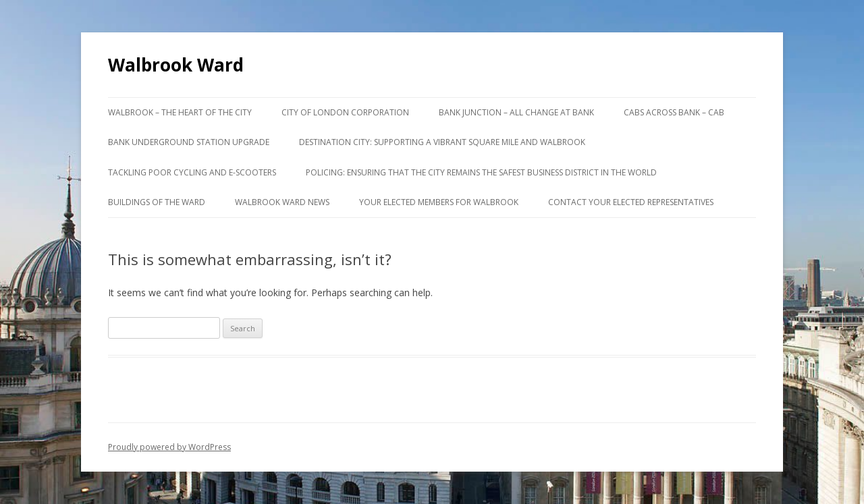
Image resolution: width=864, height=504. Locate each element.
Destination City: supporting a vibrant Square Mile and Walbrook (442, 142)
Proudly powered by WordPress (169, 447)
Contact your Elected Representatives (631, 202)
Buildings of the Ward (157, 202)
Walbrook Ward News (282, 202)
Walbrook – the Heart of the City (180, 112)
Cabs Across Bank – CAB (674, 112)
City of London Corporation (345, 112)
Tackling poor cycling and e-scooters (192, 172)
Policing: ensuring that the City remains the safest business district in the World (481, 172)
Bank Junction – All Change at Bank (516, 112)
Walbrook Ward (176, 65)
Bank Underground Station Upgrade (189, 142)
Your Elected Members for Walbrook (439, 202)
